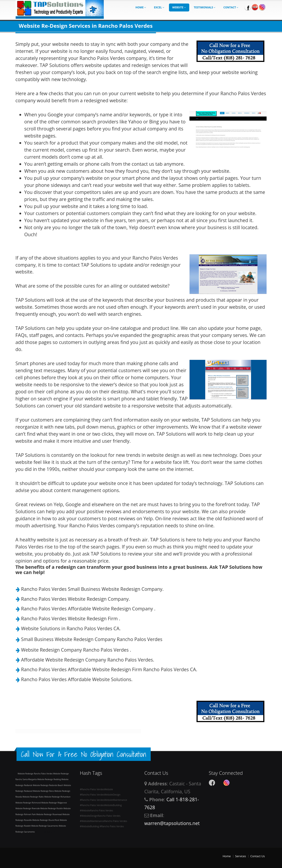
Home (141, 7)
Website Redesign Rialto (33, 797)
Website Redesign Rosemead (49, 814)
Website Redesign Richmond (28, 803)
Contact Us (258, 856)
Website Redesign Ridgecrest (54, 803)
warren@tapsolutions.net (172, 823)
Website (179, 7)
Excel (159, 7)
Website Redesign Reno (44, 791)
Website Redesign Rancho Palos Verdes (35, 774)
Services (240, 856)
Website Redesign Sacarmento (45, 826)
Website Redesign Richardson (57, 797)
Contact (231, 7)
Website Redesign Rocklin (52, 808)
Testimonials (205, 7)
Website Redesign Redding (49, 779)
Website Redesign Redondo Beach (48, 785)
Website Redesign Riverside (28, 808)
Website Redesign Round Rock (46, 820)
